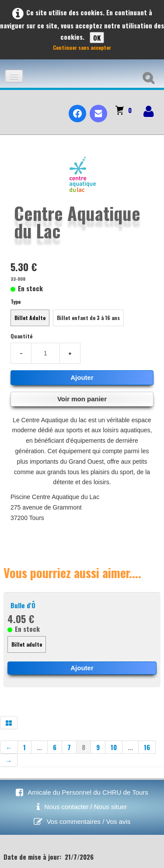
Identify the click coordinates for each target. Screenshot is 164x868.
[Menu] (14, 76)
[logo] (10, 106)
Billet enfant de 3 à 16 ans (88, 318)
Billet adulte (27, 644)
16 (147, 747)
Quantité (21, 336)
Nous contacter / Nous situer (85, 807)
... (39, 747)
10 (114, 747)
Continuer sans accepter (82, 47)
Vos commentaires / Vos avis (89, 821)
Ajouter (82, 377)
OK (97, 38)
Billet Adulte (30, 318)
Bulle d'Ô (23, 605)
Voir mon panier (82, 399)
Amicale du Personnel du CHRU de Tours (88, 792)
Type (16, 301)
